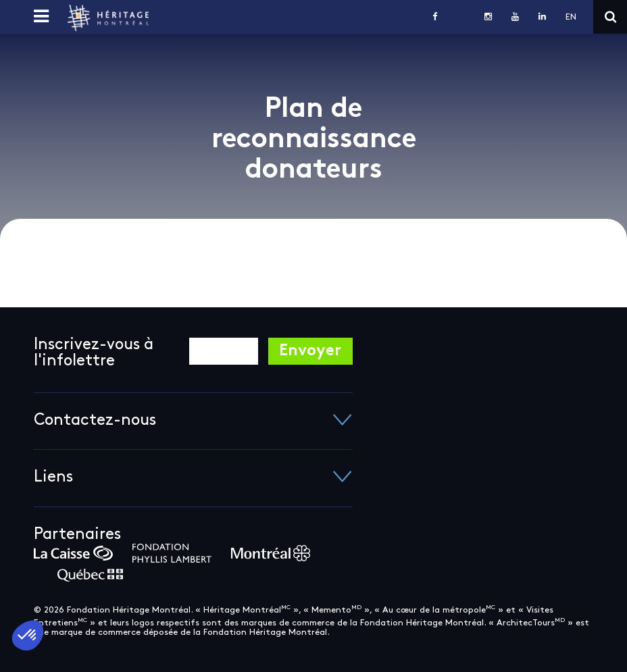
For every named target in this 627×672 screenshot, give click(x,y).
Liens (193, 478)
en (571, 17)
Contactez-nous (193, 421)
